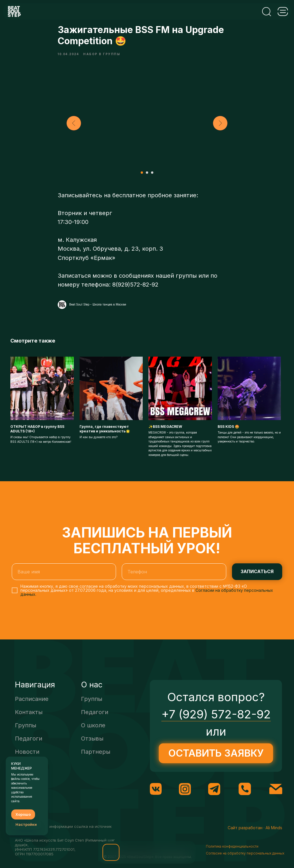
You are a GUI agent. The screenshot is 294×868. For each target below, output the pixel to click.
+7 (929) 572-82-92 (216, 721)
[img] (136, 852)
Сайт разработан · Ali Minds (255, 834)
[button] (111, 852)
